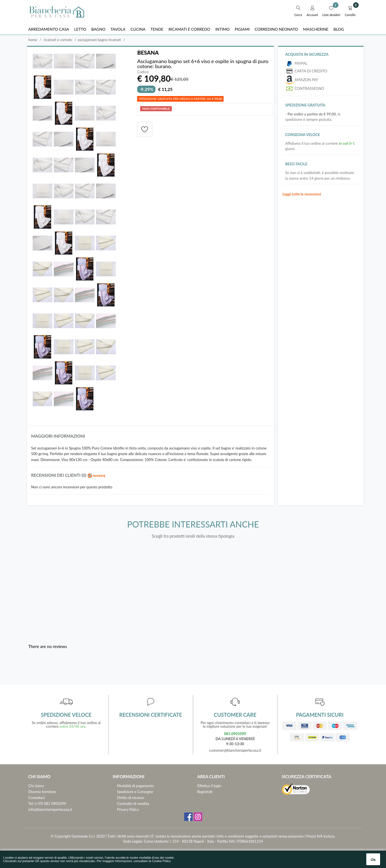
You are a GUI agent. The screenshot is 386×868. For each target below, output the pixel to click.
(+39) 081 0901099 (50, 804)
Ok (373, 860)
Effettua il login (209, 786)
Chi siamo (36, 786)
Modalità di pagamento (136, 786)
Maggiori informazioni (58, 436)
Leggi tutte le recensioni (302, 194)
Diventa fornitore (42, 792)
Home (33, 40)
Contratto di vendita (133, 804)
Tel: (31, 804)
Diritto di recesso (131, 798)
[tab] (151, 438)
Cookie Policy (161, 861)
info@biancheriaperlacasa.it (50, 809)
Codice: (143, 72)
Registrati (205, 792)
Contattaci (37, 798)
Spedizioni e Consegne (135, 792)
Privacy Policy (128, 809)
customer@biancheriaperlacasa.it (235, 750)
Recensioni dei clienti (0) (69, 475)
